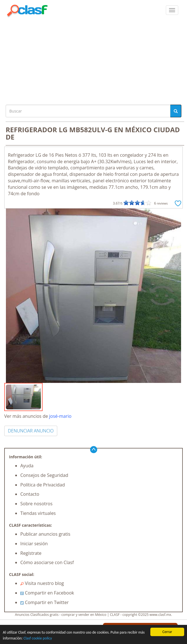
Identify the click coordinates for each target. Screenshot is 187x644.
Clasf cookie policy (38, 638)
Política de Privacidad (43, 485)
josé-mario (60, 416)
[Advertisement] (93, 60)
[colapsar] (172, 10)
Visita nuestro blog (42, 583)
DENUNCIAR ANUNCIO (31, 431)
